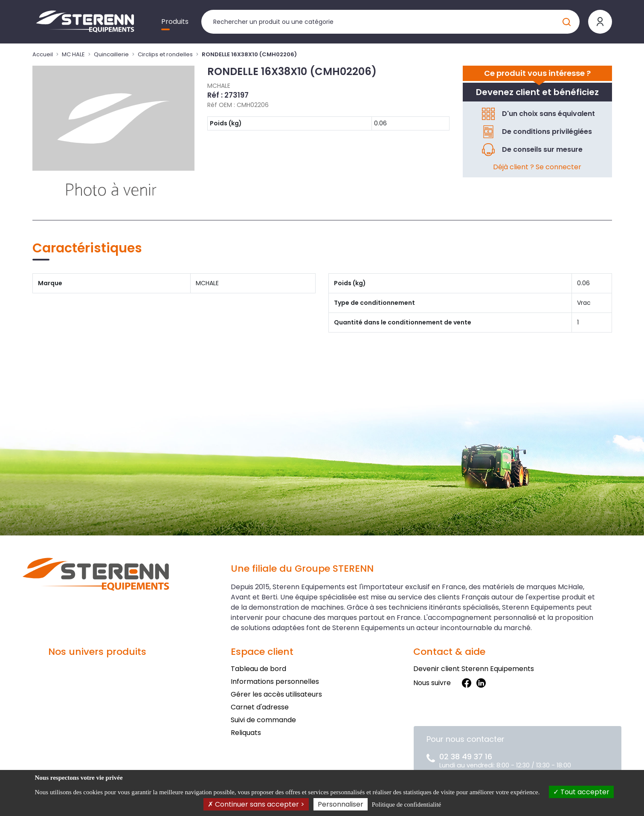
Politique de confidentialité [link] (406, 804)
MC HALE (73, 54)
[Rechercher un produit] (390, 22)
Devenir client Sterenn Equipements (474, 669)
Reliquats (246, 733)
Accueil (43, 54)
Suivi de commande (263, 720)
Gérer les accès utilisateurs (276, 694)
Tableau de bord (258, 669)
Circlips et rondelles (165, 54)
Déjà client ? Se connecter (537, 167)
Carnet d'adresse (260, 707)
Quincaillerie (111, 54)
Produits (175, 22)
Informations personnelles (275, 681)
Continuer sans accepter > (256, 804)
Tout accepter (581, 792)
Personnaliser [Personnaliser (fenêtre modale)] (341, 804)
